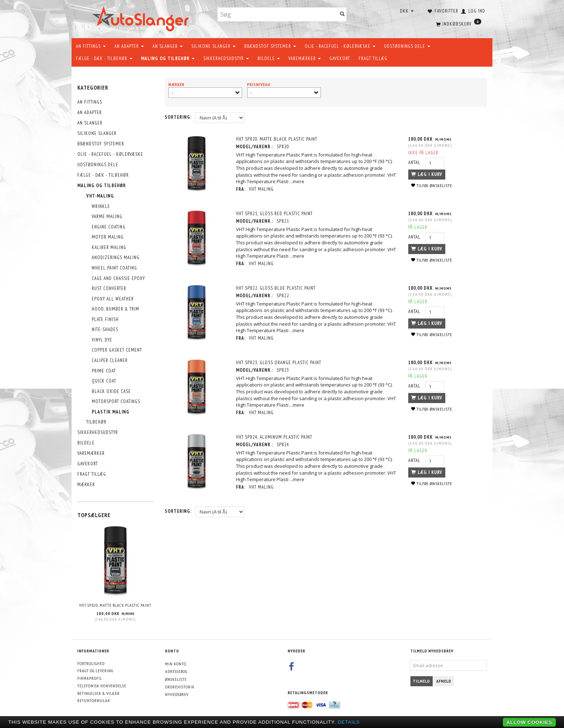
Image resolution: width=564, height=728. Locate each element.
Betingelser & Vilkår (99, 693)
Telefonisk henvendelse (102, 686)
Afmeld (444, 681)
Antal (415, 162)
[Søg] (342, 15)
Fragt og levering (95, 671)
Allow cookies (529, 722)
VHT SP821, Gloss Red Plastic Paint (275, 214)
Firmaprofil (90, 678)
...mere (297, 181)
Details (349, 722)
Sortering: (178, 117)
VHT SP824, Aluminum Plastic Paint (274, 437)
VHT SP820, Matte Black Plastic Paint (115, 605)
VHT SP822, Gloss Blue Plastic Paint (276, 288)
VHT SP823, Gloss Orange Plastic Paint (279, 363)
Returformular (94, 700)
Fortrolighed (91, 663)
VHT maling (262, 189)
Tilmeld (422, 681)
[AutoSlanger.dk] (142, 17)
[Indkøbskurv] (458, 23)
